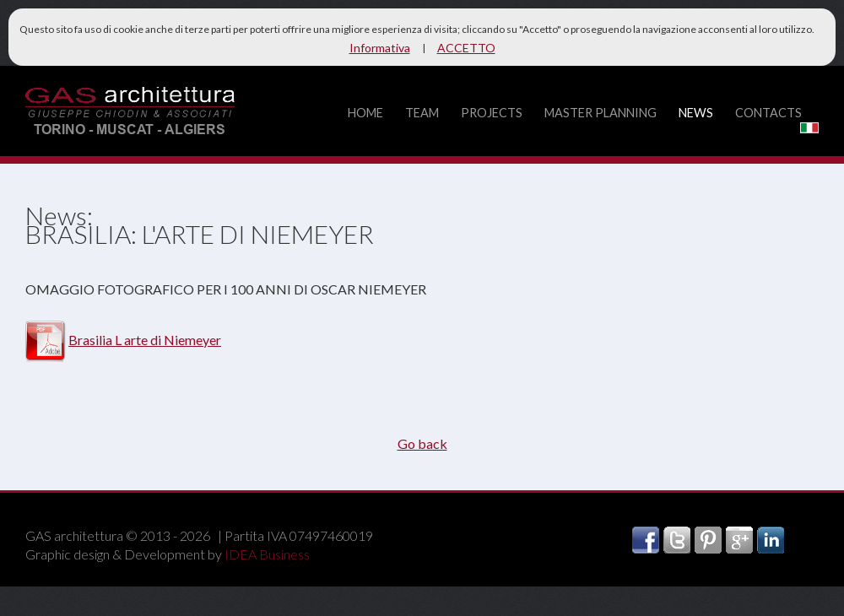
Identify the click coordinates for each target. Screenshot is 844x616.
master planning (601, 113)
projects (492, 113)
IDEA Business (267, 554)
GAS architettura (130, 112)
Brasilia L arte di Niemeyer (145, 340)
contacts (768, 113)
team (422, 113)
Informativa (380, 48)
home (365, 113)
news (696, 113)
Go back (422, 443)
